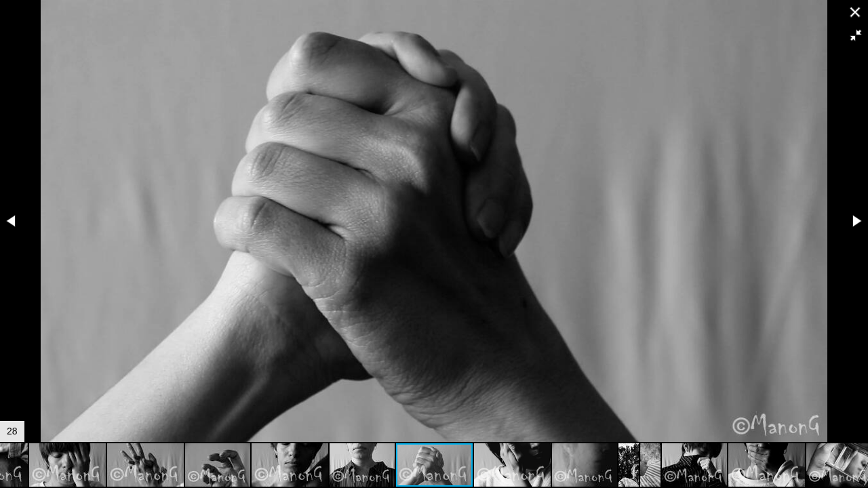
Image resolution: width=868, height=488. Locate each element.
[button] (856, 35)
